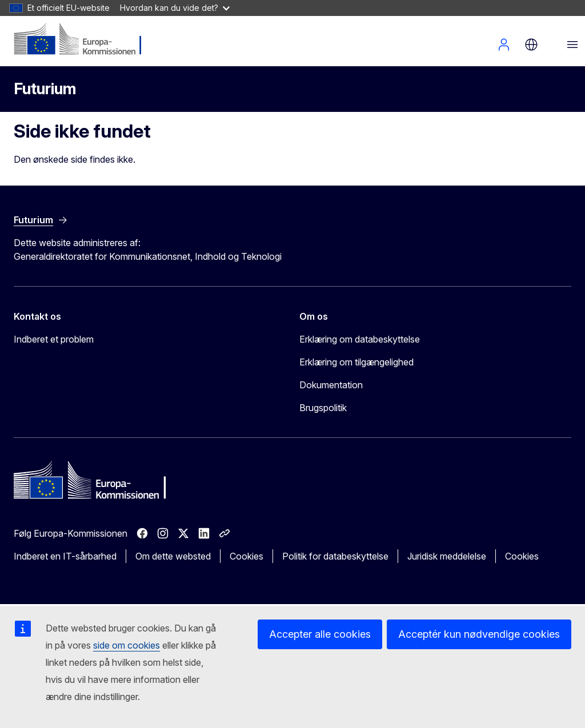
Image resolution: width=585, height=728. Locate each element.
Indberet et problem (54, 339)
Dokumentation (331, 385)
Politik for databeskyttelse (335, 556)
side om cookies (127, 645)
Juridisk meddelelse (447, 556)
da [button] (531, 45)
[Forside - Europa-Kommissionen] (83, 40)
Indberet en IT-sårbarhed (65, 556)
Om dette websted (173, 556)
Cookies (247, 556)
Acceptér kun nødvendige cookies (479, 634)
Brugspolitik (323, 408)
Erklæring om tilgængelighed (356, 362)
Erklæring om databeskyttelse (360, 339)
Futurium (45, 89)
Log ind (504, 45)
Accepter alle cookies (320, 634)
